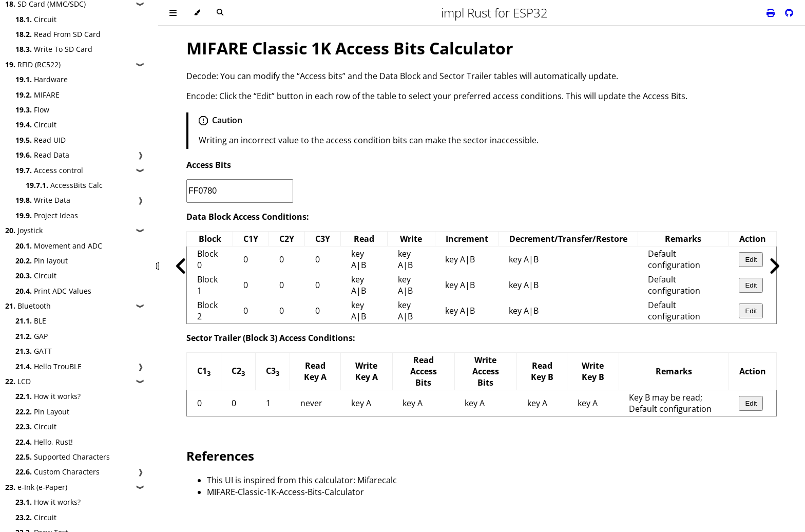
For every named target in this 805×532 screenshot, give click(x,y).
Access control (49, 170)
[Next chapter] (774, 266)
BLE (31, 321)
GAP (32, 336)
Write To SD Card (54, 49)
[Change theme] (197, 13)
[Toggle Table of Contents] (173, 13)
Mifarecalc (377, 480)
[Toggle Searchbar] (220, 13)
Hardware (42, 79)
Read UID (41, 140)
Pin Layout (42, 412)
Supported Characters (63, 457)
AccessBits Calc (64, 185)
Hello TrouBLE (49, 366)
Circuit (36, 19)
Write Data (43, 200)
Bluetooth (28, 306)
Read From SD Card (58, 34)
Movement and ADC (59, 246)
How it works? (48, 396)
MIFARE (37, 95)
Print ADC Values (53, 291)
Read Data (42, 155)
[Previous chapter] (181, 266)
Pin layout (42, 261)
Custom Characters (57, 472)
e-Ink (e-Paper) (36, 487)
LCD (18, 381)
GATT (34, 351)
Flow (32, 110)
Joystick (24, 230)
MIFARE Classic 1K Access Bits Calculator (350, 48)
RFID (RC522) (33, 64)
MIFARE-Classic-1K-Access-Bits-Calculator (285, 492)
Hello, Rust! (44, 442)
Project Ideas (47, 215)
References (220, 456)
